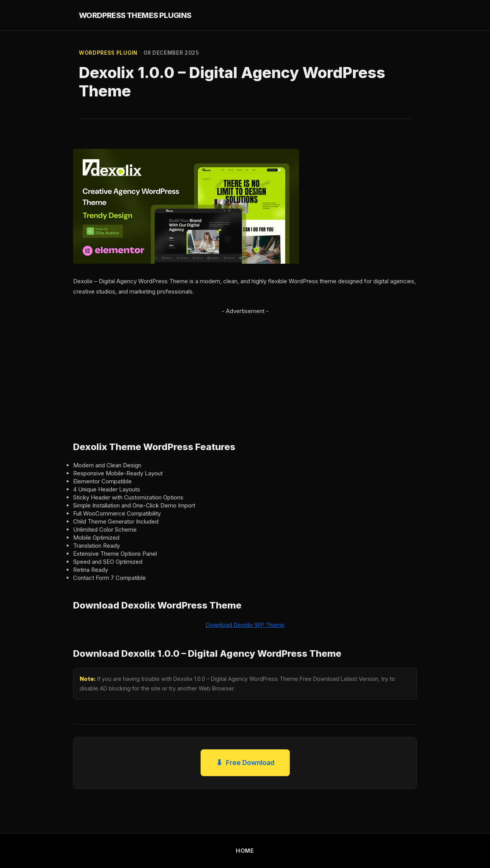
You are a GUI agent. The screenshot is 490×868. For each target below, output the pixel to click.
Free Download (245, 763)
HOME (245, 851)
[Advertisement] (245, 370)
